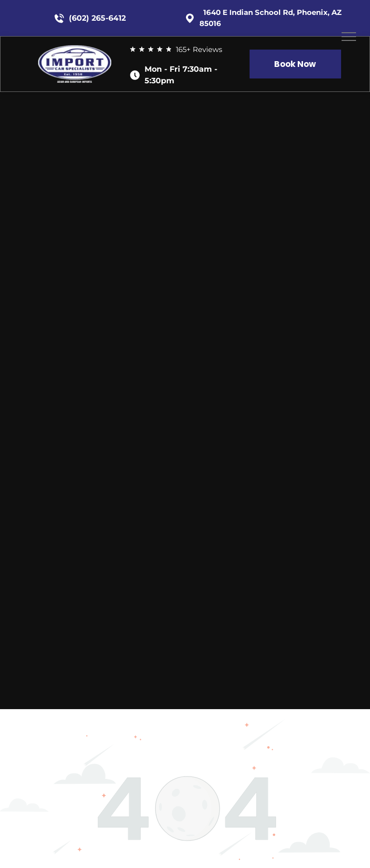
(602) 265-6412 (97, 18)
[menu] (349, 37)
